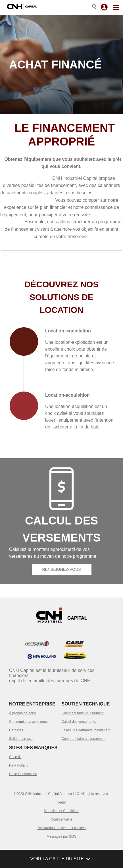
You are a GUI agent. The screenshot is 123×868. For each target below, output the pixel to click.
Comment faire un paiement (83, 713)
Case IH (15, 757)
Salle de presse (21, 739)
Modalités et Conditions (61, 811)
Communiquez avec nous (28, 722)
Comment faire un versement (84, 739)
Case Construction (23, 774)
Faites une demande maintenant (86, 730)
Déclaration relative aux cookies (61, 828)
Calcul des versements (79, 722)
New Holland (19, 765)
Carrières (16, 730)
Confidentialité (61, 819)
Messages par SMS (61, 836)
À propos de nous (22, 713)
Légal (61, 802)
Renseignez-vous (61, 569)
